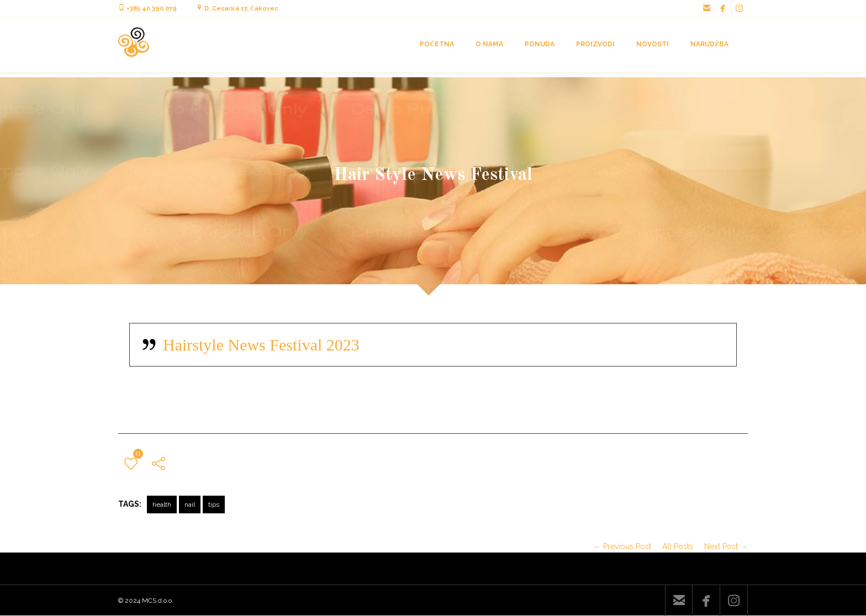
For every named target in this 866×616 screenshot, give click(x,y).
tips (214, 505)
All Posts (678, 546)
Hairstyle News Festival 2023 (261, 345)
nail (190, 505)
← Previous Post (622, 546)
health (162, 505)
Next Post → (726, 546)
